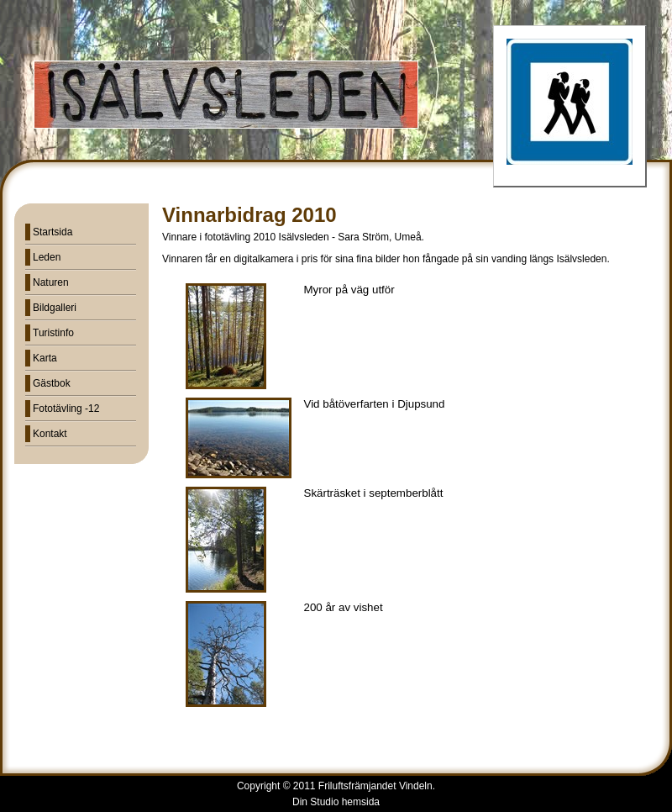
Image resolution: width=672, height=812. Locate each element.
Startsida (52, 232)
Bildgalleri (55, 308)
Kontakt (50, 434)
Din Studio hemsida (336, 802)
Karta (45, 358)
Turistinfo (53, 333)
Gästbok (52, 383)
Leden (47, 257)
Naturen (51, 282)
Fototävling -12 (66, 409)
